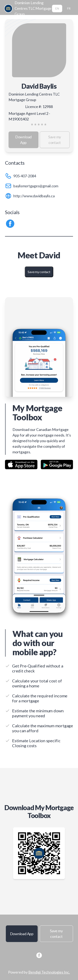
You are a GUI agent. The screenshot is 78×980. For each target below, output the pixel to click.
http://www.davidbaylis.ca (34, 196)
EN (57, 8)
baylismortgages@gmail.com (36, 186)
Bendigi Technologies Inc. (49, 972)
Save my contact (55, 140)
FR (69, 8)
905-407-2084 (25, 176)
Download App (23, 140)
